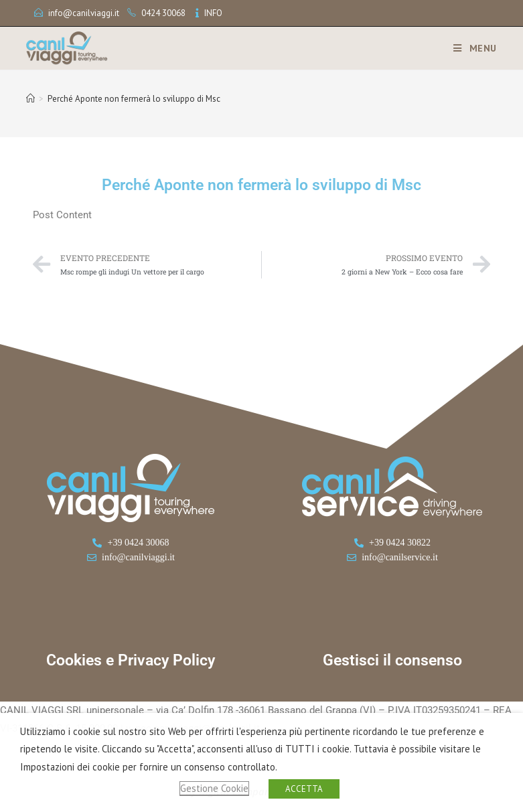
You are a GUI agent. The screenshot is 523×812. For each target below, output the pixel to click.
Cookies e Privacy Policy (131, 660)
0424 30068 (163, 13)
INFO (213, 13)
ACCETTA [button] (304, 789)
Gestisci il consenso (392, 660)
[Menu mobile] (470, 48)
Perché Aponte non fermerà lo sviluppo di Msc (134, 99)
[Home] (30, 99)
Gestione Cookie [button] (214, 788)
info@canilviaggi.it (84, 13)
